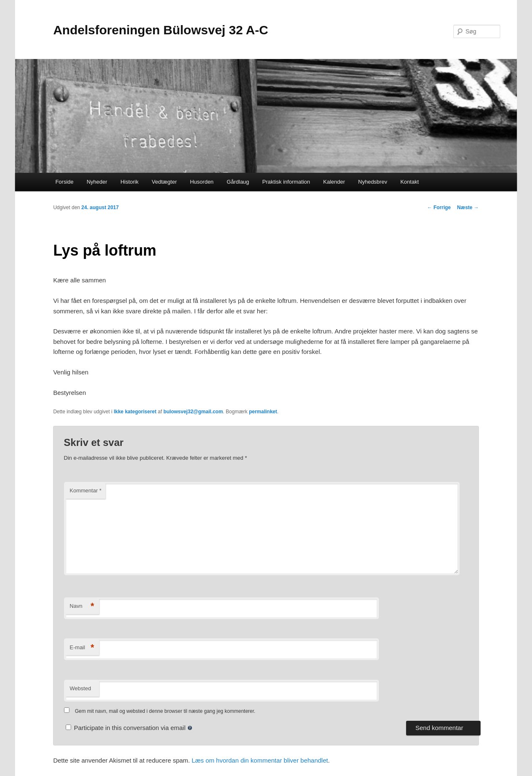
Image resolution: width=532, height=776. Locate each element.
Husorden (202, 182)
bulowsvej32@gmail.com (193, 412)
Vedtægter (164, 182)
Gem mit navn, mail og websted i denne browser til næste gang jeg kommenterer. (165, 711)
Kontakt (409, 182)
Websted (81, 688)
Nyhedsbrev (372, 182)
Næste (468, 207)
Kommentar (86, 490)
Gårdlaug (238, 182)
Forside (64, 182)
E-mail (82, 648)
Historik (129, 182)
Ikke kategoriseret (135, 412)
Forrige (439, 207)
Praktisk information (286, 182)
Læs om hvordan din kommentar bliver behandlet (260, 760)
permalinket (263, 412)
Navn (82, 606)
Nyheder (97, 182)
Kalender (334, 182)
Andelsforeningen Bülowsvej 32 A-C (161, 30)
